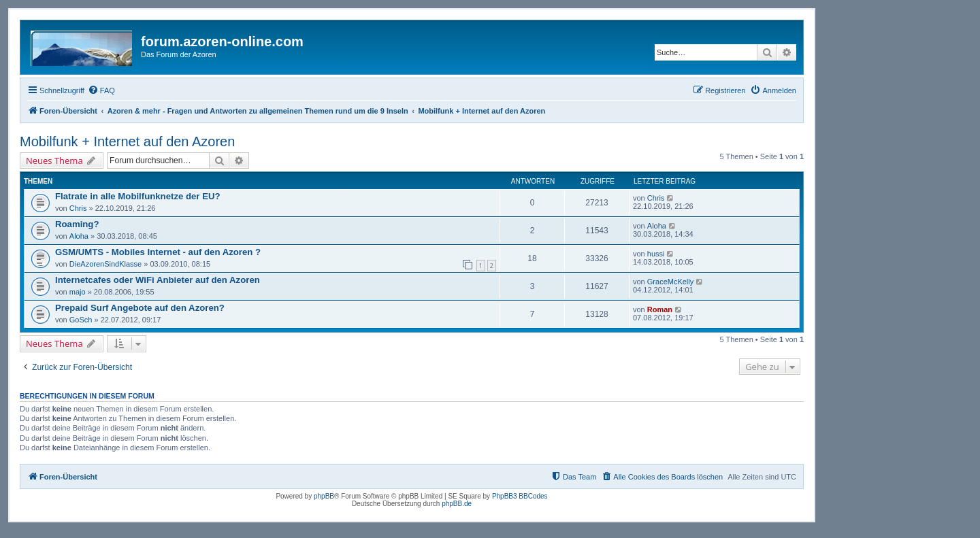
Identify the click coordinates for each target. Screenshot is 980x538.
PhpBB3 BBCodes (520, 496)
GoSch (81, 320)
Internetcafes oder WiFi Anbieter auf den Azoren (158, 280)
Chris (78, 208)
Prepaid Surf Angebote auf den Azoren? (140, 308)
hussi (656, 254)
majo (78, 292)
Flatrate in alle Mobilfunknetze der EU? (138, 196)
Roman (660, 309)
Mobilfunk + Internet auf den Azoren (127, 141)
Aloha (79, 236)
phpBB (324, 496)
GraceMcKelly (670, 282)
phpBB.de (457, 504)
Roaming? (77, 224)
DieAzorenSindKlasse (105, 264)
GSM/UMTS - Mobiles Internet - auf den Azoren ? (158, 252)
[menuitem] (101, 90)
